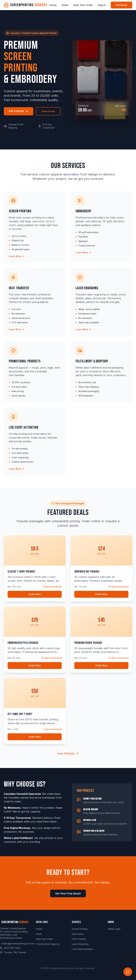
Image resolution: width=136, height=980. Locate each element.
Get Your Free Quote (68, 893)
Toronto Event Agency (48, 944)
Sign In (102, 5)
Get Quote (121, 5)
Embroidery (78, 934)
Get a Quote (19, 111)
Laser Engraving (80, 944)
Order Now (35, 594)
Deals (65, 5)
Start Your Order (83, 5)
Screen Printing (80, 929)
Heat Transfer (79, 939)
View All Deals (68, 753)
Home (53, 5)
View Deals (48, 111)
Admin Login (114, 929)
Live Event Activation (83, 949)
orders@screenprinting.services (18, 944)
